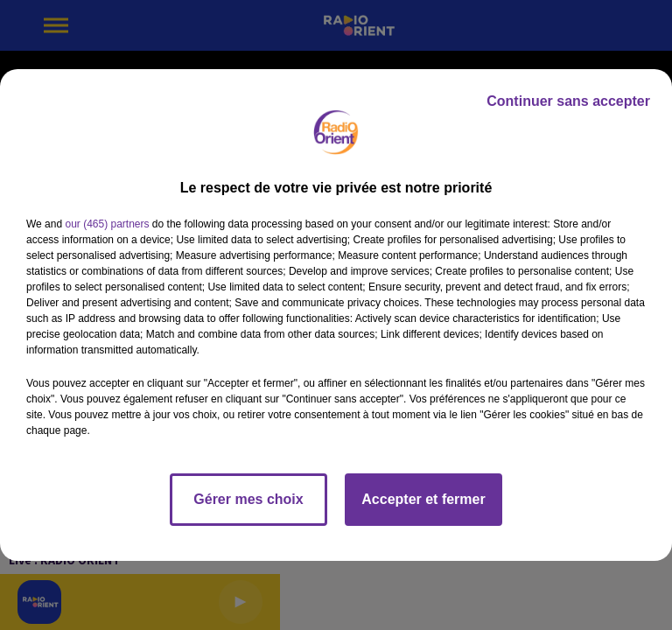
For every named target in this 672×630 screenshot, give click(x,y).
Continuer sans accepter (568, 101)
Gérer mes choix (248, 499)
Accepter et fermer (423, 499)
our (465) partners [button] (107, 224)
